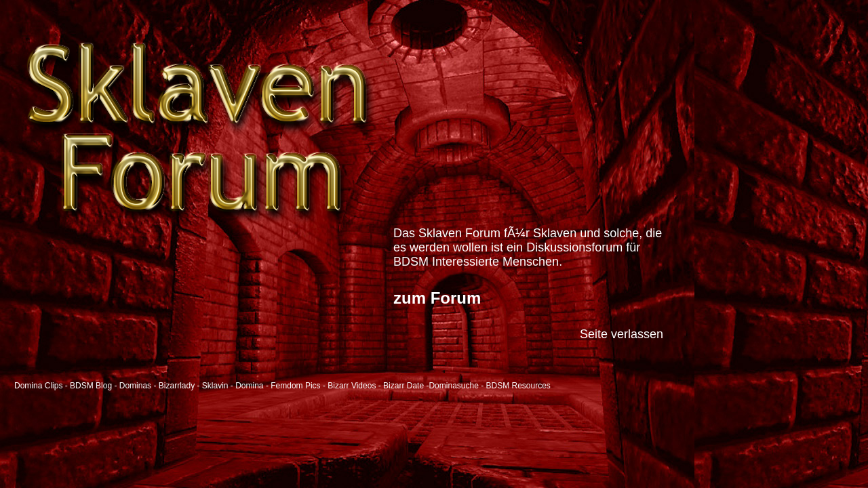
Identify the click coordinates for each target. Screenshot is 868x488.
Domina (249, 386)
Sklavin (215, 386)
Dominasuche (453, 386)
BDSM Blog (91, 386)
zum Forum (437, 298)
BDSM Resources (518, 386)
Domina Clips (38, 386)
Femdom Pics (295, 386)
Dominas (135, 386)
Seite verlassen (622, 334)
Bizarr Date (403, 386)
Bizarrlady (177, 386)
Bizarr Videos (352, 386)
